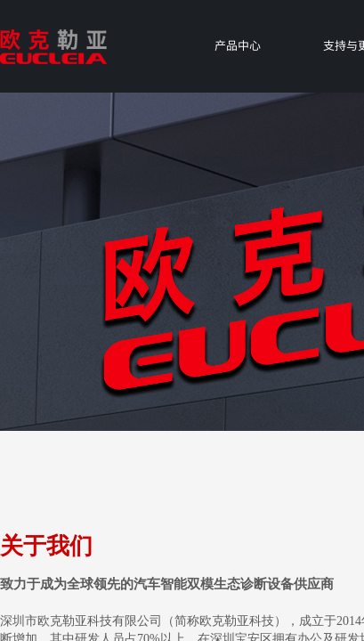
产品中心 (238, 45)
